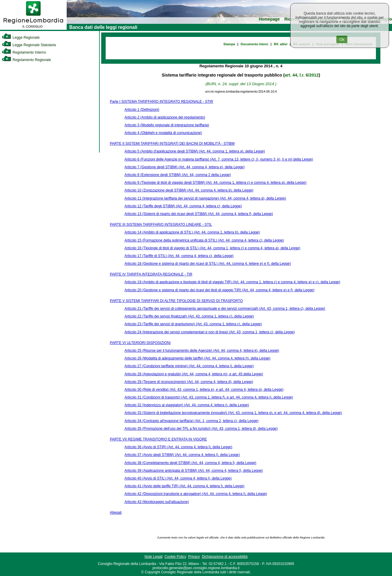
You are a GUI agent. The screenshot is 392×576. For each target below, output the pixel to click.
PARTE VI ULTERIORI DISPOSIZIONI (140, 343)
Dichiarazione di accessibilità (225, 557)
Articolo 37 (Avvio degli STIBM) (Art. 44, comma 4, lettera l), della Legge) (182, 455)
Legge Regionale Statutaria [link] (29, 45)
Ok (342, 39)
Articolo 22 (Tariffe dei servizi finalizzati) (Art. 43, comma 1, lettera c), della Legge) (189, 316)
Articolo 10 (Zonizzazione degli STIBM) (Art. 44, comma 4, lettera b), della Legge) (189, 190)
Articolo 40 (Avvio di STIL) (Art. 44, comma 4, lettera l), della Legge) (178, 478)
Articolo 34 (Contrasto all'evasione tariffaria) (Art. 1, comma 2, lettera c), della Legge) (191, 421)
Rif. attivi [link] (281, 44)
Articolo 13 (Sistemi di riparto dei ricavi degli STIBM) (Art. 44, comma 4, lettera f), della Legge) (199, 214)
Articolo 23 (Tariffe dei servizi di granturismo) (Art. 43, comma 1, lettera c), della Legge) (193, 324)
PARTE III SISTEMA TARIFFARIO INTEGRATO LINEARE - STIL (161, 225)
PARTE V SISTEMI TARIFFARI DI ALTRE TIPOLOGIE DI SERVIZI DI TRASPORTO (176, 301)
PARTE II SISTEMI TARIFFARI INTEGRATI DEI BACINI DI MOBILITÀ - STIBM (172, 144)
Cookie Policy (175, 557)
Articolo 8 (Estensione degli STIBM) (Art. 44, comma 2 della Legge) (178, 175)
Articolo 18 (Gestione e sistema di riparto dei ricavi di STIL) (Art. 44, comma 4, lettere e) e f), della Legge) (208, 264)
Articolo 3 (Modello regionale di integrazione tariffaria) (167, 125)
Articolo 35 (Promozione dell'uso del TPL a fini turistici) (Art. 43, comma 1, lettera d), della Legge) (201, 429)
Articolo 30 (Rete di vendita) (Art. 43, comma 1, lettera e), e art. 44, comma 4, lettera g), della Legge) (204, 390)
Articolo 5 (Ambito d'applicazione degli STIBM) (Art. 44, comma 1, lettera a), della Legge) (195, 151)
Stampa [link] (229, 44)
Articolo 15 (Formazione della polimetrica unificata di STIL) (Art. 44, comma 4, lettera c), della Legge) (204, 240)
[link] (33, 29)
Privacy (194, 557)
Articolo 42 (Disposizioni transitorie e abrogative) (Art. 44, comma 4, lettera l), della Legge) (196, 494)
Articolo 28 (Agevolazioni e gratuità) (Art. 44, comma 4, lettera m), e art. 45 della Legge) (194, 374)
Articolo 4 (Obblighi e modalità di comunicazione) (163, 133)
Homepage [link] (269, 19)
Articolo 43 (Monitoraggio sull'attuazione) (157, 502)
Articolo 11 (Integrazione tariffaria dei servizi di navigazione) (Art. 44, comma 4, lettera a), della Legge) (205, 198)
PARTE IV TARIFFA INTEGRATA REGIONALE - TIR (151, 274)
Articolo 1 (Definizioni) (142, 110)
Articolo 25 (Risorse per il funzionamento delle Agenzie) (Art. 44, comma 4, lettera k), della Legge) (202, 351)
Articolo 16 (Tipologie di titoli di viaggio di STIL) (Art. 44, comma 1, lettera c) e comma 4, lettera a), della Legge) (212, 248)
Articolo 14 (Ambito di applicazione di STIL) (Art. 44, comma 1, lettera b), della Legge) (192, 232)
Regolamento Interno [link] (24, 52)
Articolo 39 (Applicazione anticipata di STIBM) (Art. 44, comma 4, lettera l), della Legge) (194, 471)
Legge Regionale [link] (21, 38)
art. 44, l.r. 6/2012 (302, 75)
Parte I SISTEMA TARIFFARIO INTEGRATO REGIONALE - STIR (161, 102)
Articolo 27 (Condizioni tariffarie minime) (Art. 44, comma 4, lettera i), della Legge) (189, 366)
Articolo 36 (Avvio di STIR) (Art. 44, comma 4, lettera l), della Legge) (178, 447)
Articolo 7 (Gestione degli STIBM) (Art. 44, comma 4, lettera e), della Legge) (185, 167)
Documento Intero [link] (254, 44)
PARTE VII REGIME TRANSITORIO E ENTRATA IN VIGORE (158, 439)
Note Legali (153, 557)
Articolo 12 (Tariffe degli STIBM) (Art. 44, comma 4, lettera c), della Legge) (183, 206)
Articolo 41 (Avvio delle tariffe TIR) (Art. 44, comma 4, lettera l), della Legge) (184, 486)
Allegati (116, 513)
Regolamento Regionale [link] (26, 60)
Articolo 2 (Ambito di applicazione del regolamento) (165, 117)
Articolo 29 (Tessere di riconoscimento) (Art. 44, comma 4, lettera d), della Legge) (189, 382)
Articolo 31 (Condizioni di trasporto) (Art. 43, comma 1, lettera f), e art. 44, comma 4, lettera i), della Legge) (209, 397)
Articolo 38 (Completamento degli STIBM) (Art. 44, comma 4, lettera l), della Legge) (190, 463)
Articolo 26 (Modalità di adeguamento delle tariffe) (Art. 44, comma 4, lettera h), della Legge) (197, 358)
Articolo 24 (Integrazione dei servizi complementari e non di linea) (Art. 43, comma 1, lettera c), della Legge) (210, 332)
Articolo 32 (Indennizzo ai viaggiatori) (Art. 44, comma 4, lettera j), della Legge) (187, 405)
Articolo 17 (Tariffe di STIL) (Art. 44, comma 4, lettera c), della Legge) (179, 256)
